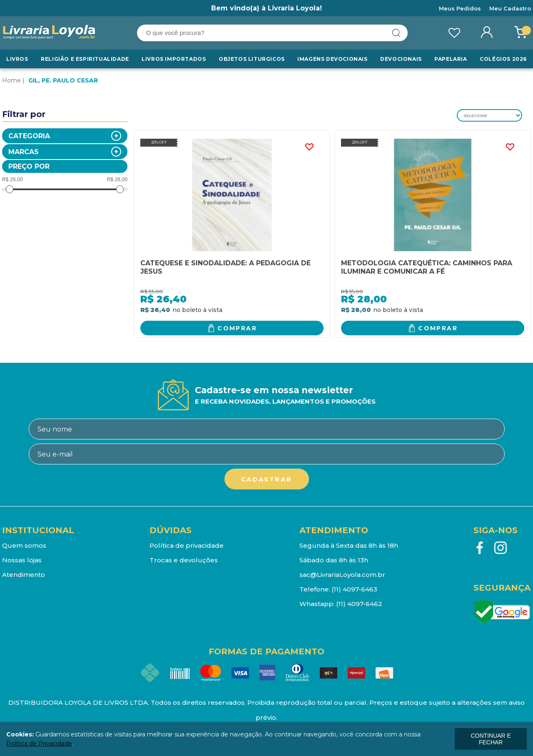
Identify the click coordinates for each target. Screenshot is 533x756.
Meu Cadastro (510, 8)
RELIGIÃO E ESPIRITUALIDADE (85, 59)
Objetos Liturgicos (252, 59)
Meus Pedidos (460, 8)
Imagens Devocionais (332, 59)
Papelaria (451, 59)
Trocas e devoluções (184, 560)
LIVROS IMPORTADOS (174, 59)
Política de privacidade (187, 545)
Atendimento (24, 575)
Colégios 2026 (503, 59)
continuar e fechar (491, 739)
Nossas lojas (22, 560)
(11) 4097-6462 (359, 604)
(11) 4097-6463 (354, 589)
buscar (396, 33)
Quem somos (24, 545)
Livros (17, 59)
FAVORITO (309, 147)
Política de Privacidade (39, 744)
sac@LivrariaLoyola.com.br (342, 575)
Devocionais (401, 59)
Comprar (237, 328)
